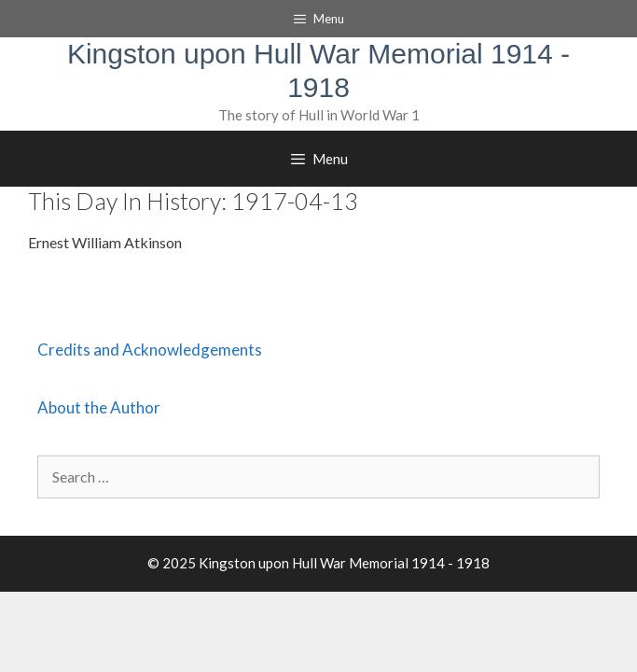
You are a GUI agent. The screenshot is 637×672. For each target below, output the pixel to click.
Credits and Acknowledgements (150, 350)
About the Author (99, 407)
